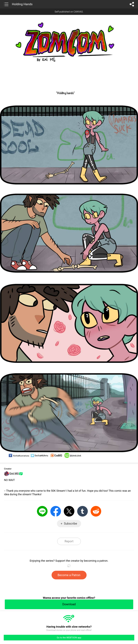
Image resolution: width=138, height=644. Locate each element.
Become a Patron (69, 575)
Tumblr (82, 511)
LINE (42, 511)
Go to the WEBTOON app (69, 638)
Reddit (96, 511)
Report (69, 541)
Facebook (56, 511)
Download (69, 604)
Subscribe (70, 524)
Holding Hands (22, 4)
